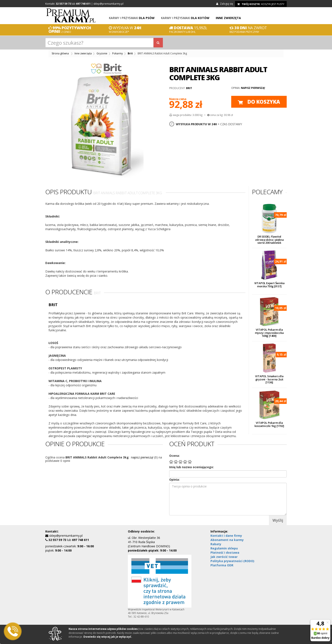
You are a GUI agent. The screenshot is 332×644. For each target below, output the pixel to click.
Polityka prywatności (232, 561)
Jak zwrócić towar (224, 557)
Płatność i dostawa (225, 552)
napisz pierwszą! (253, 88)
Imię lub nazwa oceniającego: (192, 467)
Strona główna (60, 53)
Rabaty (216, 544)
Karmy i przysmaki (132, 18)
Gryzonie (102, 53)
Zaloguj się (225, 4)
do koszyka (259, 102)
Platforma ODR (222, 565)
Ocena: (174, 456)
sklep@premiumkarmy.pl (108, 4)
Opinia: (174, 480)
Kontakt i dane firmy (226, 536)
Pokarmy (118, 53)
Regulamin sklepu (224, 548)
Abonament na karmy (227, 540)
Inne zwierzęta (83, 53)
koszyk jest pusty (261, 4)
